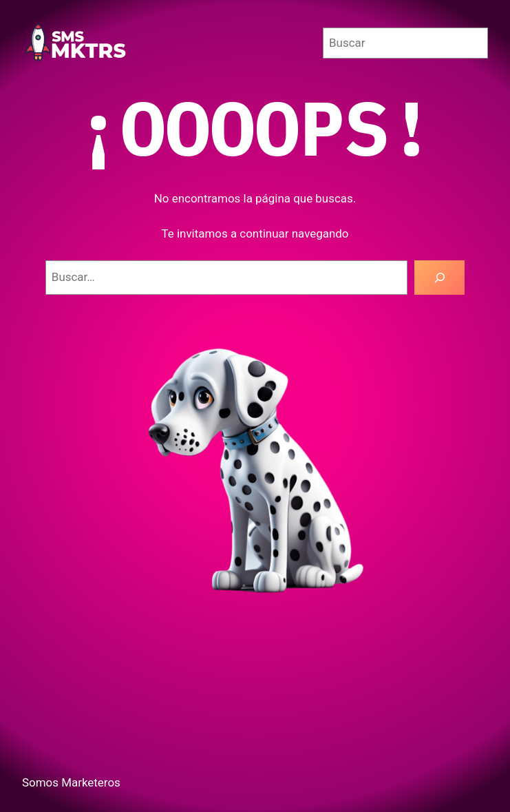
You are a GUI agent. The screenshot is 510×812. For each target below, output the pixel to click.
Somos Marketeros (71, 782)
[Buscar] (439, 278)
